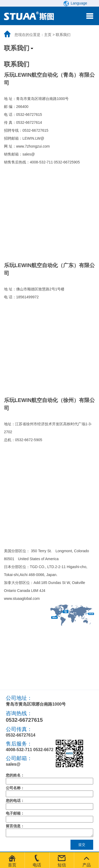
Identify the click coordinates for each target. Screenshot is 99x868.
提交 (82, 846)
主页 (48, 35)
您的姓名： (15, 775)
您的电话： (15, 801)
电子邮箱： (15, 813)
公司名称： (15, 788)
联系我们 (63, 35)
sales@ (13, 764)
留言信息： (15, 826)
